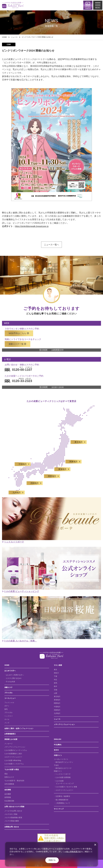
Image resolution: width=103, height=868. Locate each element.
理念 (6, 774)
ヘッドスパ (8, 716)
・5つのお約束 (10, 682)
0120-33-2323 (18, 378)
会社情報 (8, 790)
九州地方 (17, 490)
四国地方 (35, 481)
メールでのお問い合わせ (13, 811)
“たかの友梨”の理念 (12, 770)
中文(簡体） (58, 745)
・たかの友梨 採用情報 (62, 777)
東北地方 (79, 440)
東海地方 (62, 467)
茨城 (56, 690)
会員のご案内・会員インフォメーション (19, 728)
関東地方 (73, 459)
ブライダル (8, 693)
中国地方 (23, 462)
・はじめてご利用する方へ (14, 675)
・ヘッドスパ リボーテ (62, 774)
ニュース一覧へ (51, 245)
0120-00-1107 (18, 367)
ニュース (14, 37)
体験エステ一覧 (18, 341)
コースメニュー (10, 698)
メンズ (7, 723)
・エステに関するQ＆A (13, 678)
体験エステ (8, 687)
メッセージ (8, 744)
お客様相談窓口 (10, 734)
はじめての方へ (10, 671)
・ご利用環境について (62, 803)
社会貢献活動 (9, 801)
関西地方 (52, 474)
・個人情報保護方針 (61, 800)
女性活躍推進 (9, 784)
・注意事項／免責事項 (62, 796)
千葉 (56, 676)
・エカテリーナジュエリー (64, 790)
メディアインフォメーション (64, 724)
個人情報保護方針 (74, 852)
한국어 (56, 750)
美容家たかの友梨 (11, 739)
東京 (56, 670)
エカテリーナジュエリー (13, 757)
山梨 (56, 693)
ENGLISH (57, 739)
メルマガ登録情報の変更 (13, 818)
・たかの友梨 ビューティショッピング (64, 782)
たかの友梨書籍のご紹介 (13, 754)
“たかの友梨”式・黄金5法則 (14, 781)
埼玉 (56, 680)
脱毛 (6, 709)
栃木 (56, 686)
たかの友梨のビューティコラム (16, 750)
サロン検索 (58, 665)
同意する (52, 860)
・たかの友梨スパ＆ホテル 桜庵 (65, 787)
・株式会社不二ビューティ (64, 762)
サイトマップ (59, 809)
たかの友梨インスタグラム (14, 764)
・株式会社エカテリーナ (63, 768)
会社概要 (8, 794)
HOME (4, 37)
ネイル (7, 719)
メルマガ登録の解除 (12, 821)
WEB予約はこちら (19, 331)
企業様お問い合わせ (12, 827)
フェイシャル (9, 703)
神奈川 (56, 673)
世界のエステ (9, 777)
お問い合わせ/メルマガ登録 (14, 807)
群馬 (56, 683)
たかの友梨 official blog (13, 760)
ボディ (7, 706)
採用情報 (8, 797)
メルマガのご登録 (11, 814)
